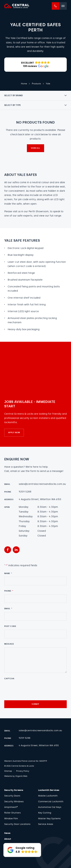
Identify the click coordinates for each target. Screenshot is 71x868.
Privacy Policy (23, 771)
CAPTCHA (9, 679)
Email (8, 609)
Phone (9, 591)
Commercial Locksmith (51, 801)
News (7, 833)
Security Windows (14, 801)
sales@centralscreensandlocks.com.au (42, 484)
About (8, 839)
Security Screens (14, 790)
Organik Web (21, 776)
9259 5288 (25, 492)
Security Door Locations (17, 824)
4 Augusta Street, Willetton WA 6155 (40, 499)
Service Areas (46, 824)
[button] (35, 65)
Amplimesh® (11, 807)
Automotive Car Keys (50, 807)
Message (9, 644)
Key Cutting (45, 813)
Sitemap (8, 771)
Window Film (11, 818)
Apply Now (14, 433)
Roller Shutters (13, 813)
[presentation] (30, 689)
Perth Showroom (39, 211)
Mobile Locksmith (48, 796)
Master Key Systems (49, 818)
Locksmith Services (49, 790)
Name (8, 573)
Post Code (10, 626)
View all (35, 148)
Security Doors (12, 796)
